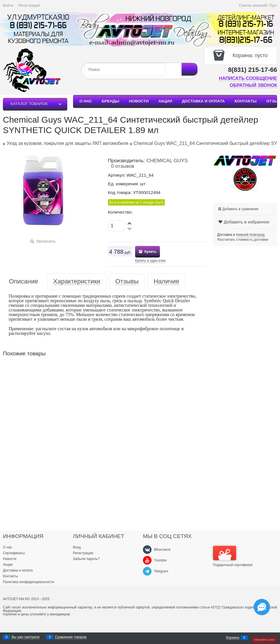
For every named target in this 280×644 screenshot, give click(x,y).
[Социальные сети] (262, 607)
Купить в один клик (150, 261)
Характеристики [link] (77, 282)
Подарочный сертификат (233, 556)
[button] (130, 223)
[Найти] (190, 69)
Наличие (166, 282)
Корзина (233, 638)
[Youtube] (147, 560)
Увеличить (46, 241)
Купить (150, 252)
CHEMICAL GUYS (167, 160)
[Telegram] (147, 571)
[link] (250, 235)
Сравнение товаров (71, 637)
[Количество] (116, 226)
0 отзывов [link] (123, 166)
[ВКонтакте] (147, 550)
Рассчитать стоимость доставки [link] (243, 240)
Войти (8, 5)
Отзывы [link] (127, 282)
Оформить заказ (264, 640)
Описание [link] (24, 282)
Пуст (273, 5)
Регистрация (29, 5)
